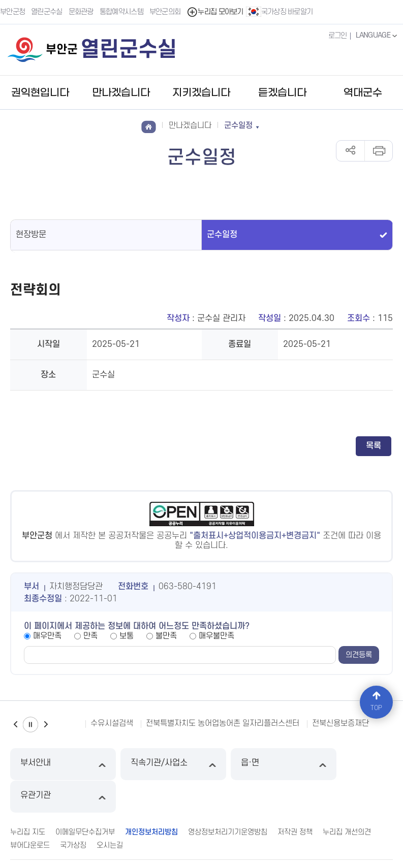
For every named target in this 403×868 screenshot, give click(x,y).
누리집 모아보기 (215, 12)
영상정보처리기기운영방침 (228, 800)
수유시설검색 (112, 723)
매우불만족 (216, 636)
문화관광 (81, 12)
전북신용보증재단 (340, 723)
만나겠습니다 (121, 93)
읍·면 (250, 764)
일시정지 (30, 725)
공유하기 (350, 151)
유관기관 (347, 764)
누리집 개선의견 (347, 800)
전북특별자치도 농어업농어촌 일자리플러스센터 (223, 723)
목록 (374, 446)
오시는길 (110, 813)
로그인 (337, 36)
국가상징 (73, 813)
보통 (127, 636)
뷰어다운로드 (30, 813)
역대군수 (363, 93)
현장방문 (31, 235)
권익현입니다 (40, 93)
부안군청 (12, 12)
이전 (15, 725)
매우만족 (47, 636)
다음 (46, 725)
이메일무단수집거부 (85, 800)
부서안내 (56, 764)
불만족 (166, 636)
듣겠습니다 (282, 93)
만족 (90, 636)
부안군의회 (165, 12)
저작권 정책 (295, 800)
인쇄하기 (378, 151)
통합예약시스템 (121, 12)
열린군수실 (47, 12)
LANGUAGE (377, 36)
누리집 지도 (28, 800)
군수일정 (222, 235)
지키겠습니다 (201, 93)
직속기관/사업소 (153, 764)
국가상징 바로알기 (280, 12)
